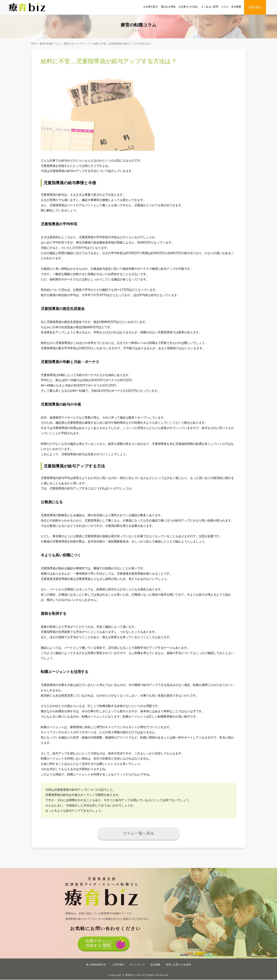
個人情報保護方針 (96, 965)
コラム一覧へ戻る (138, 833)
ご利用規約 (118, 965)
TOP (33, 44)
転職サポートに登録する (99, 944)
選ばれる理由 (168, 7)
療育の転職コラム (50, 44)
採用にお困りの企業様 (178, 965)
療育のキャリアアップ (77, 44)
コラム (225, 7)
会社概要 (236, 7)
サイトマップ (137, 965)
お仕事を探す (151, 7)
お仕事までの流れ (188, 7)
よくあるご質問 (210, 7)
